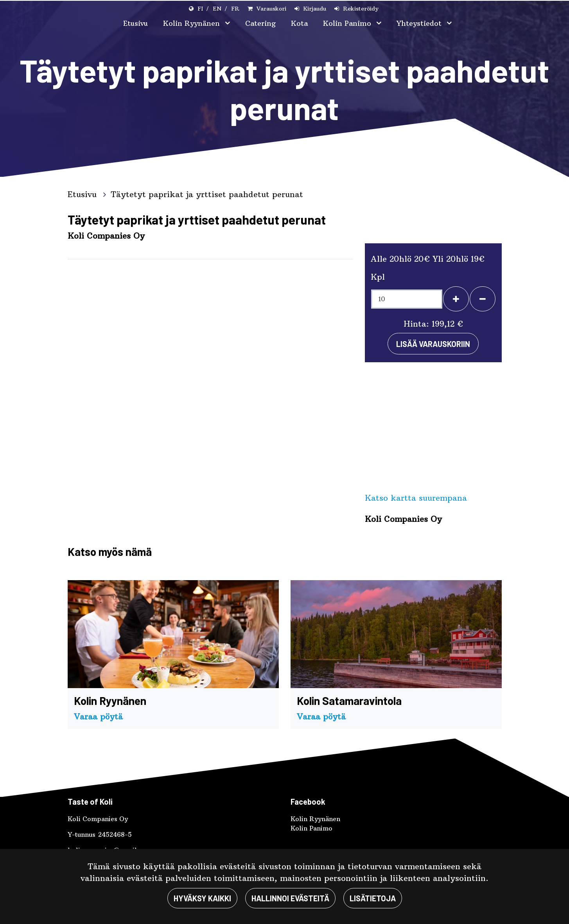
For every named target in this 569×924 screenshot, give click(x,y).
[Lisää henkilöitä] (456, 299)
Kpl (378, 277)
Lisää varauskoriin (433, 344)
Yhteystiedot (420, 23)
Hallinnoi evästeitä (290, 898)
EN (217, 9)
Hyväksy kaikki (202, 898)
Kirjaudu (315, 9)
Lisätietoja (373, 898)
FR (235, 9)
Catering (260, 23)
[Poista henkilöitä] (483, 299)
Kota (299, 23)
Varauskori (271, 9)
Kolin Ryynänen (193, 23)
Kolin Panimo (348, 23)
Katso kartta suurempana (416, 498)
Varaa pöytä (98, 716)
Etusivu (136, 23)
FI (200, 9)
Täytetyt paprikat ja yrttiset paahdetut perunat (207, 194)
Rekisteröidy (361, 9)
